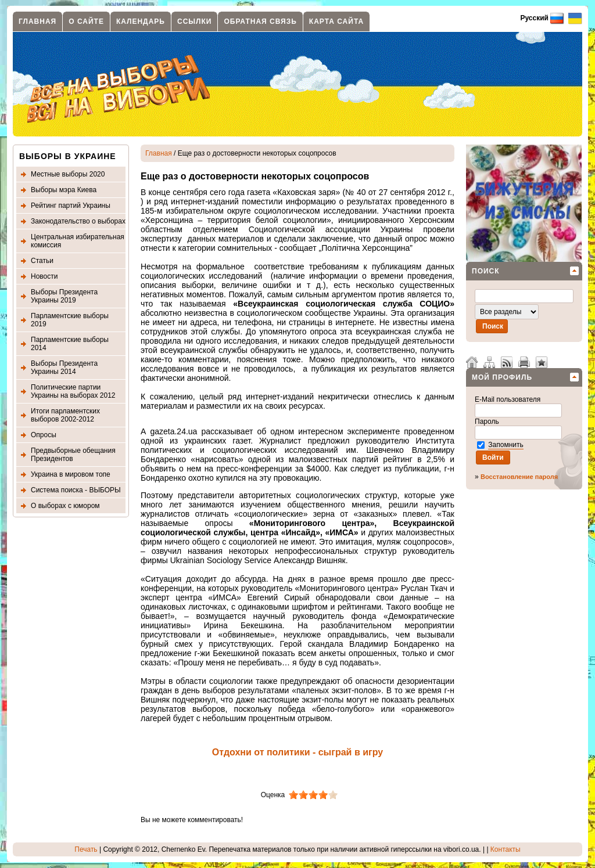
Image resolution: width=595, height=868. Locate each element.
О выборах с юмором (65, 506)
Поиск (486, 271)
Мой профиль (502, 377)
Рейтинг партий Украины (71, 206)
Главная (37, 21)
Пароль (488, 422)
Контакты (506, 849)
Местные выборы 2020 (68, 174)
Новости (44, 276)
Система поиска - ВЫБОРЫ (76, 490)
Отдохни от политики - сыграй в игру (297, 752)
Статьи (42, 261)
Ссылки (194, 21)
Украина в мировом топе (71, 474)
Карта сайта (336, 21)
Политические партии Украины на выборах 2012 (73, 391)
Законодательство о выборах (78, 221)
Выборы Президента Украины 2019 (64, 296)
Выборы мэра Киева (64, 190)
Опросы (44, 435)
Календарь (141, 21)
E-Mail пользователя (509, 399)
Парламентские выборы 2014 (70, 344)
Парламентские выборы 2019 (70, 320)
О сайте (86, 21)
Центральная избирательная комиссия (78, 241)
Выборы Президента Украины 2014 (64, 368)
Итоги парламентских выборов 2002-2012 (65, 415)
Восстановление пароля (519, 477)
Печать (86, 849)
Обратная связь (260, 21)
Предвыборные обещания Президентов (73, 455)
